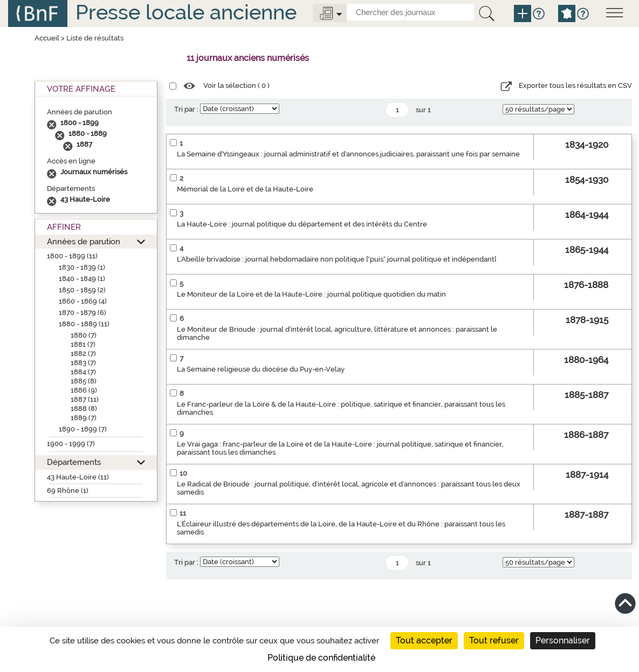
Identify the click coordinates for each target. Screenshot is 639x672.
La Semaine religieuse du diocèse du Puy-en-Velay (261, 369)
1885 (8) (84, 381)
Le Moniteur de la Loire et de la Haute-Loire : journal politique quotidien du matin (311, 294)
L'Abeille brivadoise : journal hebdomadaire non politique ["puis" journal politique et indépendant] (336, 259)
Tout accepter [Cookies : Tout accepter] (424, 640)
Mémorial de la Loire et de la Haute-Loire (245, 189)
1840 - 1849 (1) (82, 279)
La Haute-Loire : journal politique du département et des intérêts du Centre (302, 224)
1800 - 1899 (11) (72, 256)
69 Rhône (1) (68, 491)
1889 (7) (84, 418)
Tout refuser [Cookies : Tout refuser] (494, 640)
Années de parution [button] (84, 241)
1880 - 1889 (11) (84, 324)
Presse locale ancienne (186, 12)
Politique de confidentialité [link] (321, 658)
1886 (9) (84, 390)
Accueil (47, 38)
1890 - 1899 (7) (83, 429)
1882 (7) (83, 354)
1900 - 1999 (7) (71, 444)
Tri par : (186, 109)
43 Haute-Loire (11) (78, 477)
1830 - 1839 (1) (82, 267)
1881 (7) (83, 344)
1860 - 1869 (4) (83, 301)
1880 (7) (84, 335)
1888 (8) (84, 409)
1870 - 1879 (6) (83, 313)
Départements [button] (74, 462)
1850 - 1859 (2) (82, 290)
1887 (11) (85, 399)
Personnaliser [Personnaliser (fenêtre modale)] (563, 640)
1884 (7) (83, 372)
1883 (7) (83, 363)
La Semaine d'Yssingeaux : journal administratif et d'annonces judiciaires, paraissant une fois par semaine (348, 154)
